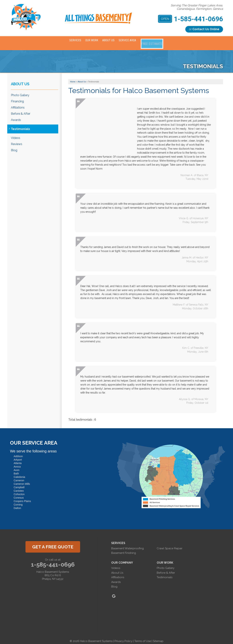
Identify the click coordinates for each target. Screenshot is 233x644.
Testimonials (20, 124)
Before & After (21, 109)
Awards (16, 116)
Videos (16, 134)
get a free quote (53, 542)
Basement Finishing (124, 549)
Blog (14, 146)
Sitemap (158, 637)
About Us (20, 79)
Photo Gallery (20, 91)
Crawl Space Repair (170, 544)
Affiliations (18, 103)
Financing (17, 97)
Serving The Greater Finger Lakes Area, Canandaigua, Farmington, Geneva (197, 7)
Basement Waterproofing (128, 544)
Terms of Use (143, 637)
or (204, 29)
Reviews (17, 140)
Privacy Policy (123, 637)
